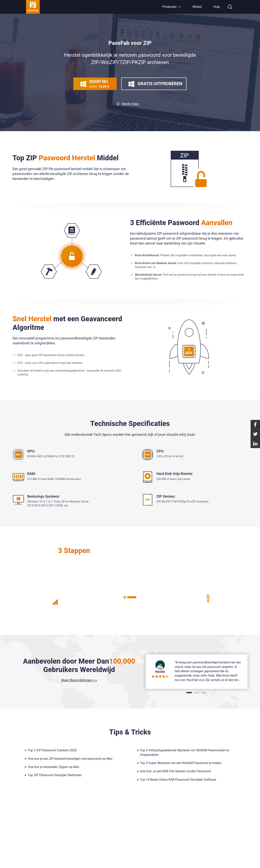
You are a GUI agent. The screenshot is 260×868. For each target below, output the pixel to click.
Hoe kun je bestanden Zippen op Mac (53, 767)
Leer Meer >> (130, 575)
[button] (189, 693)
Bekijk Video (130, 104)
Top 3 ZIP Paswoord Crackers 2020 (52, 750)
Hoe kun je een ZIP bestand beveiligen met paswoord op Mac (70, 759)
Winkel (197, 7)
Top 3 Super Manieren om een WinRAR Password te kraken (181, 763)
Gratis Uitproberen (155, 84)
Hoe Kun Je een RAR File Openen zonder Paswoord (175, 771)
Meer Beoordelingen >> (79, 680)
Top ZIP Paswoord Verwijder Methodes (55, 775)
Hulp (217, 7)
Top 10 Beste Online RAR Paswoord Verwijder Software (178, 780)
